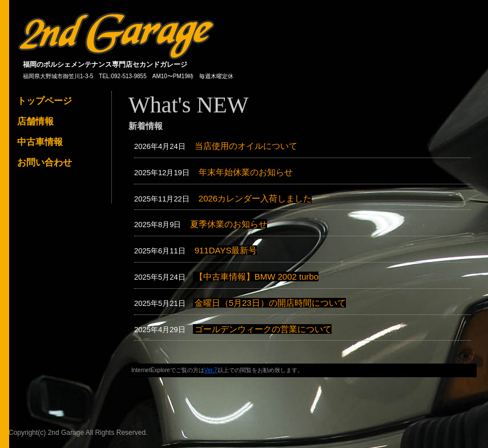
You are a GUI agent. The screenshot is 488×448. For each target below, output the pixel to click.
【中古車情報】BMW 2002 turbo (257, 277)
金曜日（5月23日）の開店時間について (270, 303)
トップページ (45, 101)
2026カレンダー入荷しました (255, 198)
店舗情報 (35, 121)
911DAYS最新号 (226, 250)
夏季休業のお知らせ (229, 224)
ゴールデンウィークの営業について (263, 329)
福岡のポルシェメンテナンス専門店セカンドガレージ (105, 64)
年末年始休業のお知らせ (246, 172)
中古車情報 (40, 142)
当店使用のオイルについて (246, 146)
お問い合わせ (45, 162)
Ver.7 (211, 370)
